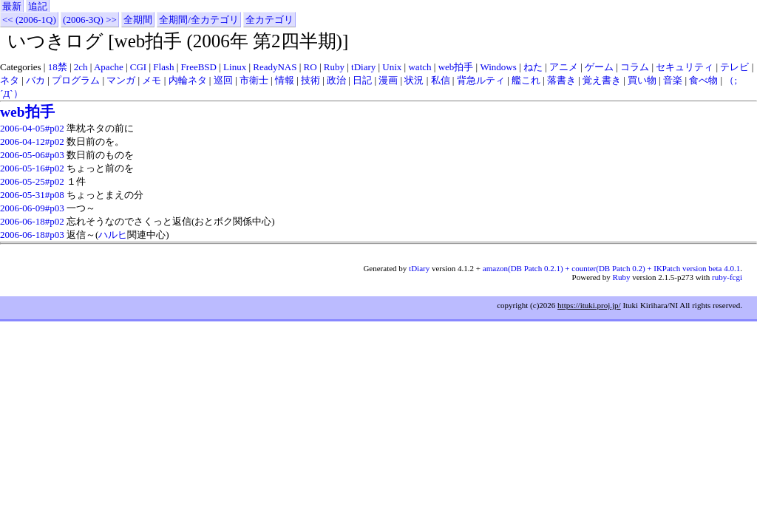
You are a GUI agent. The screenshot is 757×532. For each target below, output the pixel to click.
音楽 (673, 80)
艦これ (526, 80)
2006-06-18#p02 (32, 221)
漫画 (388, 80)
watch (420, 67)
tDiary (363, 67)
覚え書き (602, 80)
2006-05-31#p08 (32, 195)
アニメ (564, 67)
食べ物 (703, 80)
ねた (533, 67)
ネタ (10, 80)
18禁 (58, 67)
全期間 (138, 20)
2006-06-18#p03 (32, 235)
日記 (362, 80)
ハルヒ (113, 235)
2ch (81, 67)
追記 (38, 6)
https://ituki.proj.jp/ (589, 305)
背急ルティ (481, 80)
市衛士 (254, 80)
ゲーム (599, 67)
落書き (561, 80)
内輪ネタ (188, 80)
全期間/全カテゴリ (199, 20)
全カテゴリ (269, 20)
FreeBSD (199, 67)
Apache (109, 67)
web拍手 (456, 67)
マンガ (121, 80)
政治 (336, 80)
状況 (414, 80)
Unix (392, 67)
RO (310, 67)
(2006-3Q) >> (90, 20)
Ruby (334, 67)
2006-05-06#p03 (32, 155)
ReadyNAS (275, 67)
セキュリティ (685, 67)
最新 (12, 6)
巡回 (223, 80)
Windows (498, 67)
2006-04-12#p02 (32, 141)
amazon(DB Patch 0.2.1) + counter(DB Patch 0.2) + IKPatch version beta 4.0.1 (611, 268)
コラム (635, 67)
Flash (163, 67)
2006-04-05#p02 (32, 128)
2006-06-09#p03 (32, 208)
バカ (35, 80)
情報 (285, 80)
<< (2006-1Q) (29, 20)
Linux (235, 67)
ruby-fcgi (727, 277)
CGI (138, 67)
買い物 (642, 80)
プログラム (76, 80)
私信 (441, 80)
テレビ (734, 67)
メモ (152, 80)
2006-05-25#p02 (32, 181)
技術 (310, 80)
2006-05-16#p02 (32, 168)
